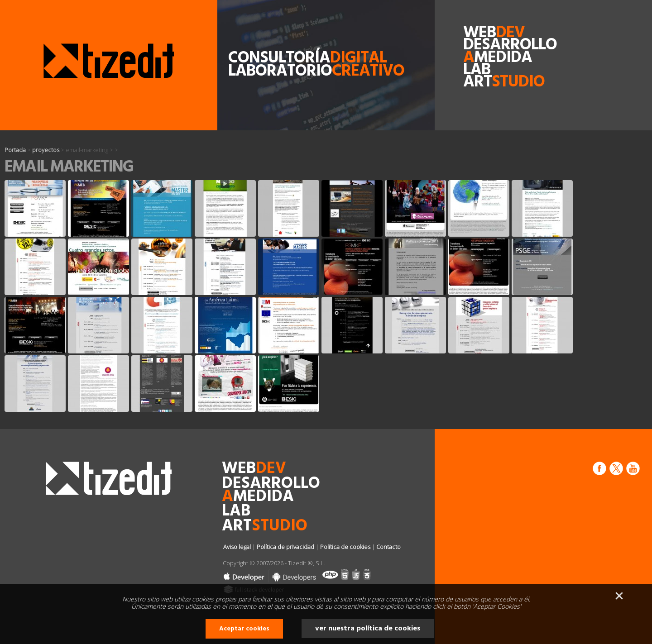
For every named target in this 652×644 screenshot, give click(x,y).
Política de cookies (345, 547)
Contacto (388, 547)
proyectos (46, 150)
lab (477, 70)
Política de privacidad (285, 547)
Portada (15, 150)
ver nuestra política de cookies (368, 629)
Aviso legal (237, 547)
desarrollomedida (483, 52)
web (483, 33)
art (483, 83)
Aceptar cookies (244, 629)
